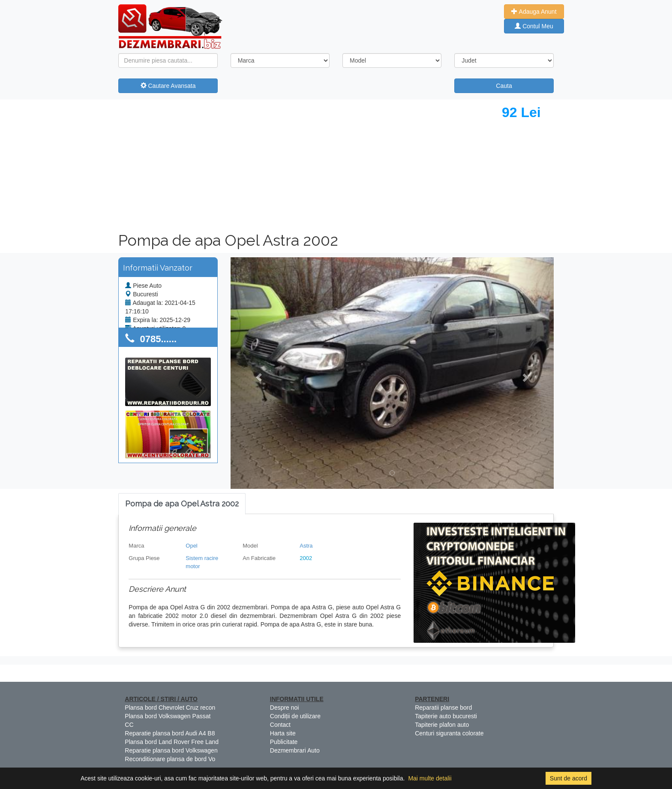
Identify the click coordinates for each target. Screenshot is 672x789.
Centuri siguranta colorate (449, 733)
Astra (306, 546)
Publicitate (284, 742)
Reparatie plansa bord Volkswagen (171, 750)
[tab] (182, 504)
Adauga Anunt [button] (534, 12)
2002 (306, 558)
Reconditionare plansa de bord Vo (170, 759)
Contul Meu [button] (534, 26)
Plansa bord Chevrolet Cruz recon (170, 708)
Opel (191, 546)
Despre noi (285, 708)
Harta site (283, 733)
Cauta (504, 86)
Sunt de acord (568, 778)
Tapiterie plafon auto (442, 725)
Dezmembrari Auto (295, 750)
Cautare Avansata (168, 86)
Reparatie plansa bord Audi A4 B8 (170, 733)
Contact (280, 725)
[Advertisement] (228, 164)
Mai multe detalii (430, 778)
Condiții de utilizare (295, 716)
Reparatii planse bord (443, 708)
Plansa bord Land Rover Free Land (172, 742)
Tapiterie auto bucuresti (446, 716)
